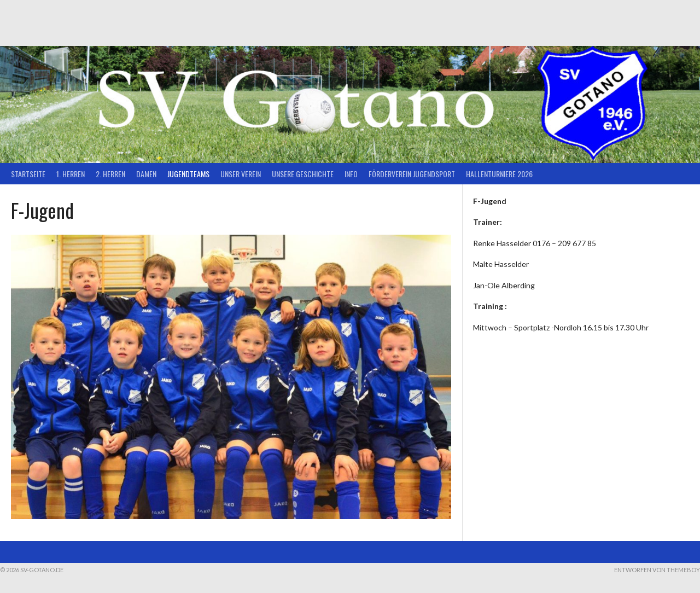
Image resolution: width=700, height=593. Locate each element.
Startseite (28, 174)
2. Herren (110, 174)
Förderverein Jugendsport (412, 174)
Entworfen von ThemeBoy (657, 570)
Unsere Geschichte (303, 174)
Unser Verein (241, 174)
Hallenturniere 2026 (499, 174)
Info (351, 174)
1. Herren (71, 174)
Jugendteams (188, 174)
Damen (146, 174)
